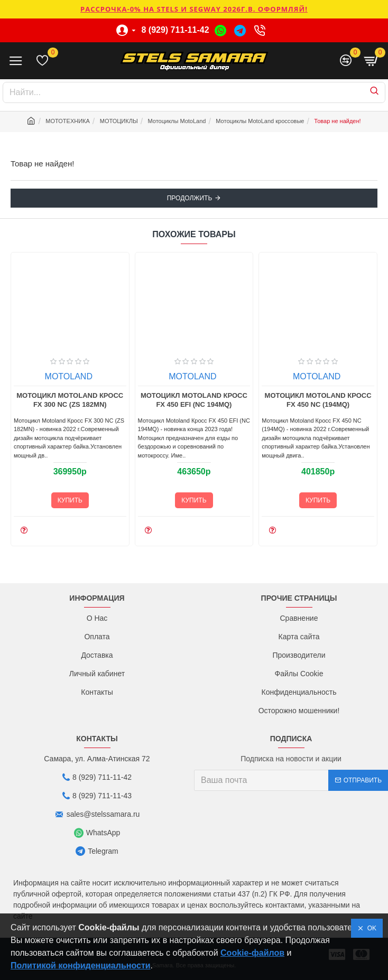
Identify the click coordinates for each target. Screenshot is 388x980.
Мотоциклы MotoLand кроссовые (260, 121)
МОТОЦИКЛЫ (119, 121)
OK (370, 928)
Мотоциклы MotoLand (177, 121)
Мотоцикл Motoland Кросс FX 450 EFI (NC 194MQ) (256, 400)
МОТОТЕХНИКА (68, 121)
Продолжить (190, 198)
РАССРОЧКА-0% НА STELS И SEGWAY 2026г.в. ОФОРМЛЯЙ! (194, 9)
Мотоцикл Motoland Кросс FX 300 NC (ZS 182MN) (132, 400)
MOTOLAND (131, 376)
